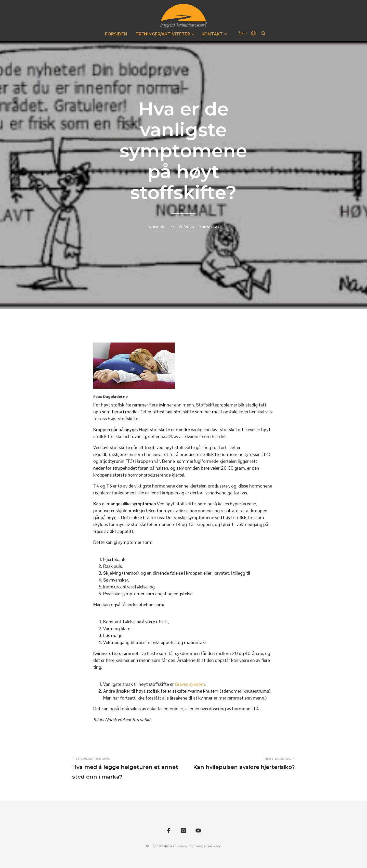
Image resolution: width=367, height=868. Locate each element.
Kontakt (212, 34)
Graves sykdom (190, 684)
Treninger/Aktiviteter (163, 34)
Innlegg (211, 227)
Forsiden (116, 34)
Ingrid (159, 227)
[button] (243, 33)
